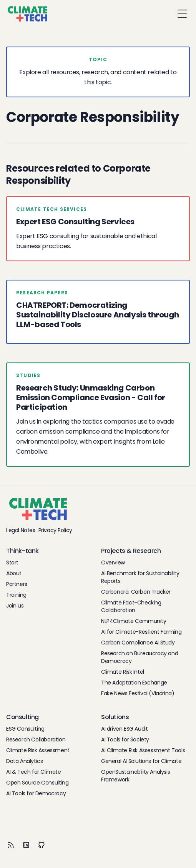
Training (16, 595)
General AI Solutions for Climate (141, 761)
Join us (15, 606)
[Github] (42, 845)
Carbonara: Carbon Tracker (136, 592)
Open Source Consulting (37, 783)
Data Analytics (24, 761)
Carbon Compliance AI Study (138, 643)
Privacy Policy (55, 530)
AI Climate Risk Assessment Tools (143, 750)
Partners (17, 584)
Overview (113, 563)
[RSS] (11, 845)
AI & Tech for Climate (34, 772)
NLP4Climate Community (134, 621)
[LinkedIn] (26, 845)
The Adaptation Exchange (134, 683)
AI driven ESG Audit (124, 729)
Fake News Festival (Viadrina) (138, 693)
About (14, 573)
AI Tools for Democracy (36, 793)
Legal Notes (21, 530)
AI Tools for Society (125, 739)
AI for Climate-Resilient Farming (141, 632)
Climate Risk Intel (123, 672)
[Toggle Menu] (182, 14)
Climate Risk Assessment (38, 750)
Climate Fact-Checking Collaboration (131, 606)
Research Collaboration (36, 739)
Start (12, 563)
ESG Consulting (25, 729)
